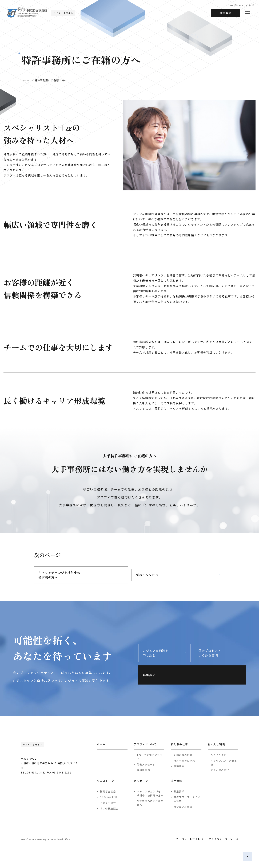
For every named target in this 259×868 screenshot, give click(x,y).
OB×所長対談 (109, 797)
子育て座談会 (108, 803)
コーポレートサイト (240, 5)
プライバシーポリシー (222, 839)
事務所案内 (143, 770)
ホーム (26, 80)
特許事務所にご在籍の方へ (150, 803)
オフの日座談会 (109, 809)
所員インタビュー (151, 575)
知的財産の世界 (183, 755)
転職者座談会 (108, 792)
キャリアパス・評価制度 (224, 763)
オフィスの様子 (220, 770)
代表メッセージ (146, 765)
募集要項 (226, 13)
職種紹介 (179, 767)
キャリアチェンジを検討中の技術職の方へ (62, 575)
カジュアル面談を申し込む (160, 647)
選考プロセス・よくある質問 (214, 647)
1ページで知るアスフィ (150, 757)
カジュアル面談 (183, 807)
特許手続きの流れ (184, 761)
